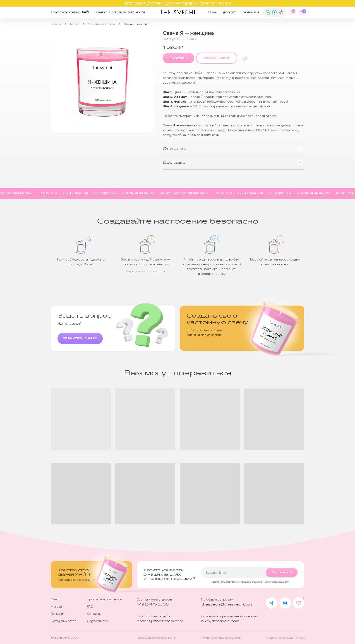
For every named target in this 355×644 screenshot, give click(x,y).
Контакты (94, 614)
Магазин (57, 606)
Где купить (230, 12)
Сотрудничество (64, 621)
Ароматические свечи (102, 24)
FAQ (90, 606)
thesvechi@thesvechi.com (227, 604)
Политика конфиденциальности (221, 638)
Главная (56, 24)
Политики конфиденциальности (276, 582)
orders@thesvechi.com (160, 621)
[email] (250, 572)
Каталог (100, 12)
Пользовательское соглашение (156, 638)
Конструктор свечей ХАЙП (71, 12)
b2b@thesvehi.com (220, 621)
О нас (213, 12)
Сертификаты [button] (97, 621)
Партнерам (250, 12)
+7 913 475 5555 (153, 604)
